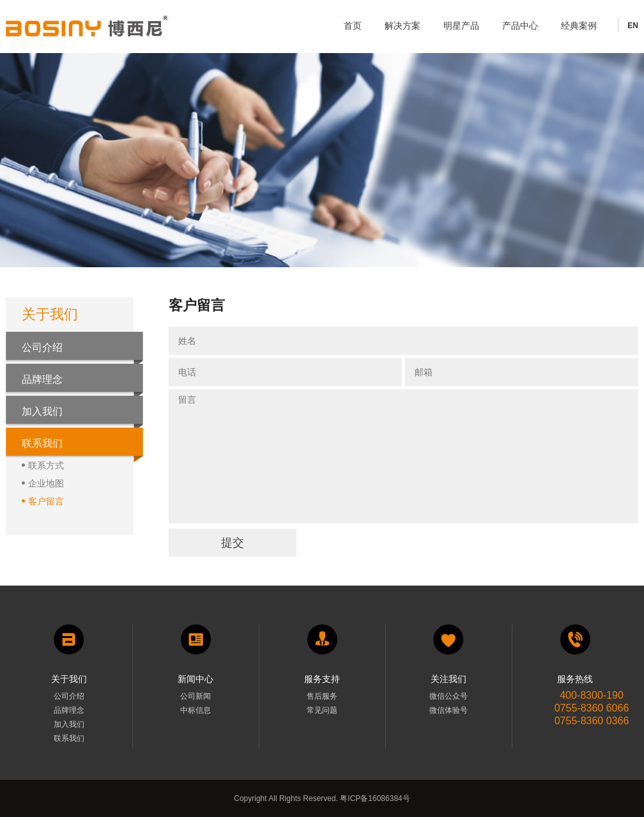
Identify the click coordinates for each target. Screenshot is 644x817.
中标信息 (195, 710)
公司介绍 (42, 347)
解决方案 (402, 26)
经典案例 (579, 26)
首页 (353, 26)
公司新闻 (195, 696)
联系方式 (43, 465)
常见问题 (322, 710)
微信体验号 (448, 710)
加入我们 (42, 411)
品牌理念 (42, 379)
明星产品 (461, 26)
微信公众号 (448, 696)
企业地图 (43, 483)
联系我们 (42, 443)
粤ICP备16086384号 (374, 798)
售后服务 (322, 696)
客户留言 (43, 501)
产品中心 (520, 26)
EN (633, 26)
